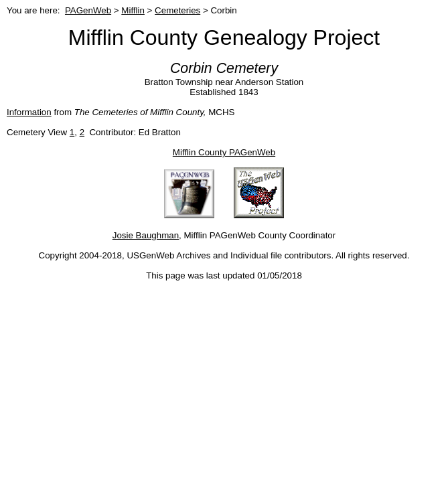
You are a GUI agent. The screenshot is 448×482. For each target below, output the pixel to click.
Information (29, 112)
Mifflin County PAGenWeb (224, 152)
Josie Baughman (146, 235)
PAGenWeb (88, 10)
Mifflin (133, 10)
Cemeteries (177, 10)
